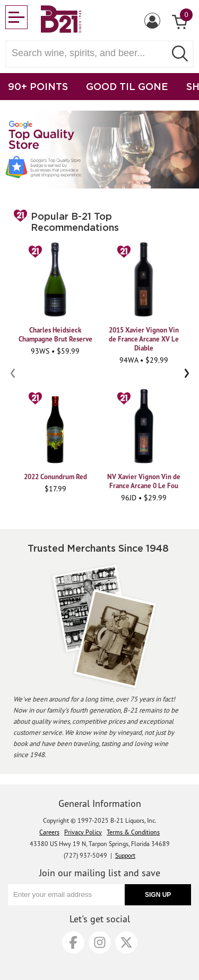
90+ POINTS (38, 86)
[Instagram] (100, 942)
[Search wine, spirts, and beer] (89, 53)
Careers (49, 832)
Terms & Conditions (133, 832)
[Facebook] (73, 942)
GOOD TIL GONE (127, 86)
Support (125, 855)
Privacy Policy (83, 832)
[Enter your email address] (66, 895)
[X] (126, 942)
